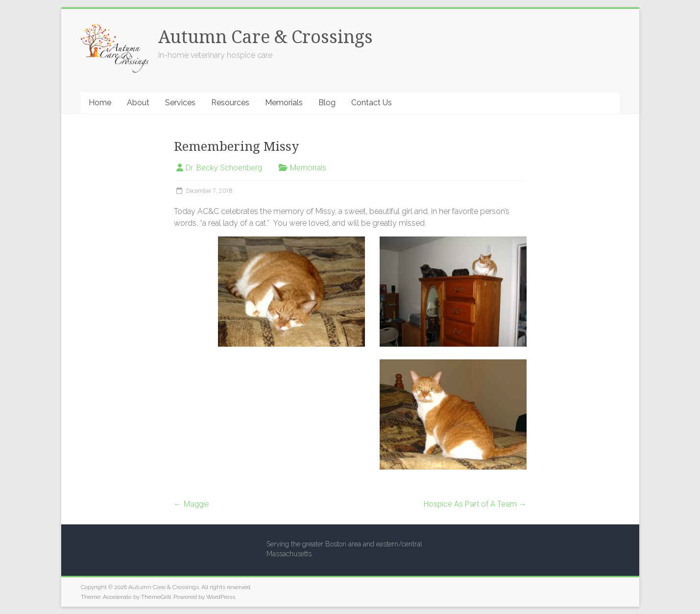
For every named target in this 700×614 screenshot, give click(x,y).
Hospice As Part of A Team (475, 504)
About (138, 103)
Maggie (192, 504)
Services (180, 103)
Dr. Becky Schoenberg (224, 168)
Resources (230, 103)
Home (100, 103)
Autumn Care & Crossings (266, 37)
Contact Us (372, 103)
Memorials (284, 103)
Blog (327, 103)
